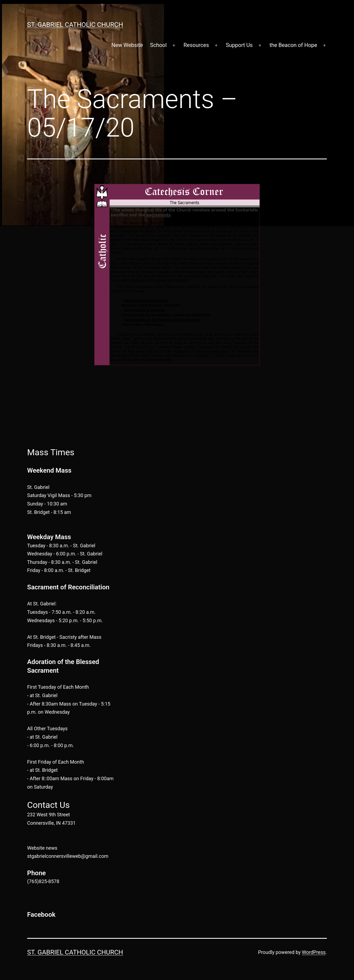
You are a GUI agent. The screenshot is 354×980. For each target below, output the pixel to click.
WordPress (314, 952)
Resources (196, 45)
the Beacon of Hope (293, 45)
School (158, 45)
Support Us (239, 45)
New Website (127, 45)
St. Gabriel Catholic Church (75, 25)
